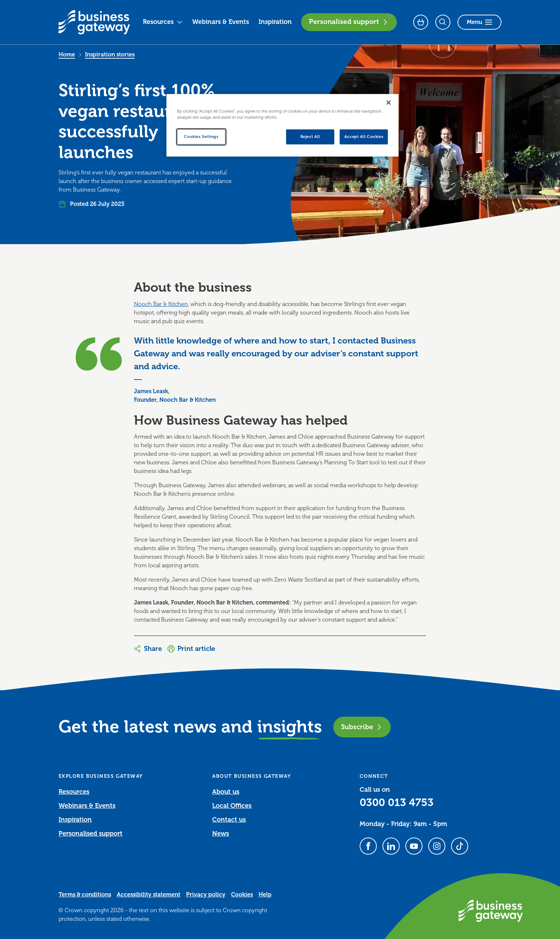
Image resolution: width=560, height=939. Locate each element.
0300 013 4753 (397, 802)
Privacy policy (206, 895)
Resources (163, 22)
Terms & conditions (85, 895)
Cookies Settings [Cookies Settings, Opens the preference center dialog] (201, 137)
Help (265, 895)
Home (67, 55)
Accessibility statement (149, 895)
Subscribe (362, 727)
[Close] (389, 103)
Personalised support (349, 22)
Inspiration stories (110, 55)
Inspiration (275, 22)
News (221, 834)
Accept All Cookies (364, 137)
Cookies (242, 895)
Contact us (229, 820)
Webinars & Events (221, 22)
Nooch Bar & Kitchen (161, 304)
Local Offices (232, 806)
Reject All (310, 137)
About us (226, 792)
